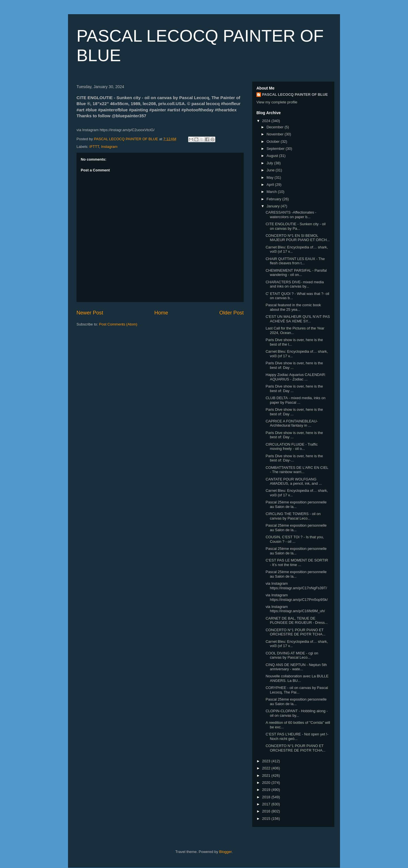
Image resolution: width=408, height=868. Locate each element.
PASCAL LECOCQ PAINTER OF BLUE (295, 94)
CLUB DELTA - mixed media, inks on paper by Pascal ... (295, 400)
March (272, 192)
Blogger (226, 852)
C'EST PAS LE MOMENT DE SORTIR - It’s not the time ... (297, 562)
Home (161, 313)
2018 (267, 797)
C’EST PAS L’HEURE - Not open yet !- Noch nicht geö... (297, 736)
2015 (267, 819)
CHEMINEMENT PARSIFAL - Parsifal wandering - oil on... (296, 273)
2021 (267, 776)
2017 (267, 804)
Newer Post (90, 313)
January (274, 206)
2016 (267, 811)
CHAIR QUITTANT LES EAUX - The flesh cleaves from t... (295, 261)
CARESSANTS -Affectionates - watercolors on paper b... (291, 215)
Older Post (231, 313)
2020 (267, 783)
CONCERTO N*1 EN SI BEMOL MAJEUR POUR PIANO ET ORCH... (297, 238)
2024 (267, 121)
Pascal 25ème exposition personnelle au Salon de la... (296, 504)
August (273, 156)
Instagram (109, 147)
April (271, 185)
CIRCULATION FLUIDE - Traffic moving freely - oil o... (292, 447)
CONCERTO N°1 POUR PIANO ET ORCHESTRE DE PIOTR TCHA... (295, 632)
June (271, 170)
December (276, 127)
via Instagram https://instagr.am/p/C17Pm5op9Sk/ (297, 597)
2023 (267, 761)
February (275, 199)
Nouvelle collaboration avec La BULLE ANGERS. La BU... (297, 678)
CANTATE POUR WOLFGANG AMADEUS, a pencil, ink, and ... (294, 481)
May (271, 177)
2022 (267, 768)
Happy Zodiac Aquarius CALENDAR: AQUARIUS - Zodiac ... (296, 377)
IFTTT (94, 147)
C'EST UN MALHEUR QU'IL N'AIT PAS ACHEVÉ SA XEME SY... (298, 319)
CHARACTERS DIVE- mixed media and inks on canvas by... (295, 284)
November (276, 134)
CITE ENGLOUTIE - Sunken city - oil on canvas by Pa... (296, 226)
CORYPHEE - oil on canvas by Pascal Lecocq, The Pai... (297, 690)
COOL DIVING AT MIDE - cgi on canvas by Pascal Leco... (292, 655)
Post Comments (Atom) (118, 324)
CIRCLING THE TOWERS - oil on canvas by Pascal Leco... (293, 516)
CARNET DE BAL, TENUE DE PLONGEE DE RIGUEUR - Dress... (297, 621)
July (270, 163)
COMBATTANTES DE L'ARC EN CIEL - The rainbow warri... (297, 470)
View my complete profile (277, 102)
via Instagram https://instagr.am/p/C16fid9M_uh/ (295, 609)
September (276, 149)
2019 (267, 790)
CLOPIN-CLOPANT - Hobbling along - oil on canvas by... (297, 713)
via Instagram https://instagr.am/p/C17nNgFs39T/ (296, 586)
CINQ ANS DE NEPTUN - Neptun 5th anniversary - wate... (296, 667)
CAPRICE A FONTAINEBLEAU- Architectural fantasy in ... (292, 423)
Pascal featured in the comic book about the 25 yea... (293, 307)
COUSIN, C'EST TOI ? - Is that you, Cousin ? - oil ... (295, 539)
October (274, 142)
